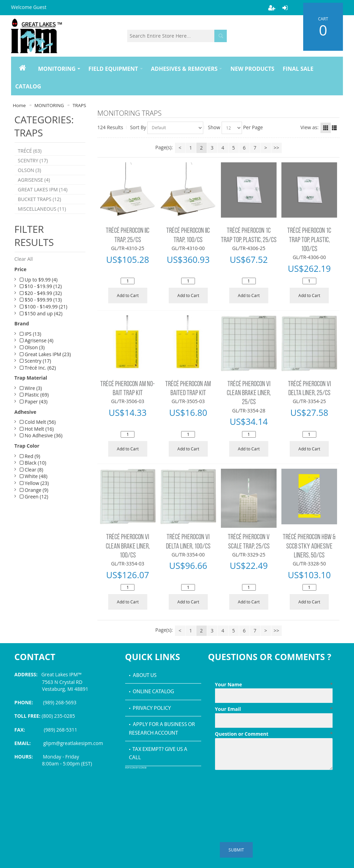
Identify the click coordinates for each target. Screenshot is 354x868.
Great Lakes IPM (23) (45, 354)
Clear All (24, 259)
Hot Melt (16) (37, 429)
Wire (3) (31, 388)
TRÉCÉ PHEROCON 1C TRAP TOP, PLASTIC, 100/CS (309, 240)
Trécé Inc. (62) (38, 368)
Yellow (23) (34, 483)
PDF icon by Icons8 (136, 768)
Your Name (274, 685)
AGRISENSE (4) (34, 180)
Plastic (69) (34, 395)
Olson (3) (32, 347)
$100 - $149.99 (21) (44, 307)
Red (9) (30, 456)
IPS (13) (31, 334)
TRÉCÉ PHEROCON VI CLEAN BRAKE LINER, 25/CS (249, 393)
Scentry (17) (35, 361)
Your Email (274, 709)
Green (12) (34, 497)
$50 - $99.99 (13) (41, 300)
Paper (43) (34, 402)
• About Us (143, 676)
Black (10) (33, 463)
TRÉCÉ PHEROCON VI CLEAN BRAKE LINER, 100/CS (128, 546)
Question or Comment (274, 734)
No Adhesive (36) (41, 435)
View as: (309, 127)
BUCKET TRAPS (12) (40, 199)
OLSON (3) (30, 170)
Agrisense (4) (37, 340)
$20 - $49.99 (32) (41, 293)
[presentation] (268, 790)
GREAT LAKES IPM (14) (43, 189)
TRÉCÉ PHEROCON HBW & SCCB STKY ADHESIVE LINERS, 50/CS (309, 546)
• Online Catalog (151, 692)
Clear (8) (31, 470)
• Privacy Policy (150, 708)
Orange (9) (34, 490)
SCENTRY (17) (33, 160)
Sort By (138, 127)
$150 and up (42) (41, 313)
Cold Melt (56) (38, 422)
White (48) (34, 476)
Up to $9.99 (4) (39, 280)
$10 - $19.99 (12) (41, 286)
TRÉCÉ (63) (30, 151)
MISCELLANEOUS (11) (42, 209)
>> (277, 148)
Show (214, 127)
